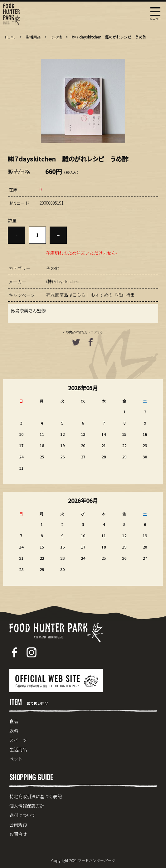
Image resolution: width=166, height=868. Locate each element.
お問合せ (18, 834)
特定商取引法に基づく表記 (36, 796)
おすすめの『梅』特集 (113, 295)
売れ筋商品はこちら (66, 295)
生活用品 (33, 37)
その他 (56, 37)
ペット (16, 759)
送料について (22, 815)
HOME (10, 37)
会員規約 (18, 825)
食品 (14, 721)
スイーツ (18, 740)
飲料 (14, 731)
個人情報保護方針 (27, 806)
